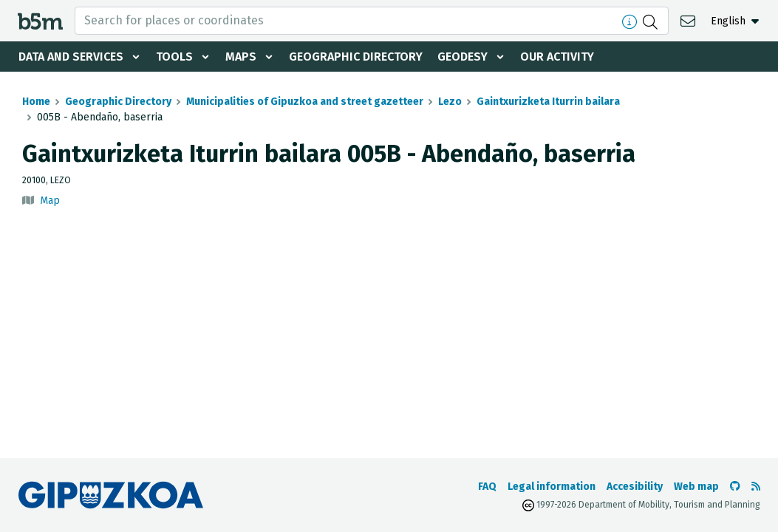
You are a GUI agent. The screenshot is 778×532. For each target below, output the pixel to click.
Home (36, 102)
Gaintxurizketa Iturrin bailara (548, 102)
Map (50, 201)
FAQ (487, 487)
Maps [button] (241, 57)
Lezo (450, 102)
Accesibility (635, 487)
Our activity (557, 57)
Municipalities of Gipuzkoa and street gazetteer (305, 102)
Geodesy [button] (463, 57)
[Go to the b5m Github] (735, 487)
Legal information (552, 487)
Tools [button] (174, 57)
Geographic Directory (356, 57)
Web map (696, 487)
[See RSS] (756, 487)
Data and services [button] (71, 57)
